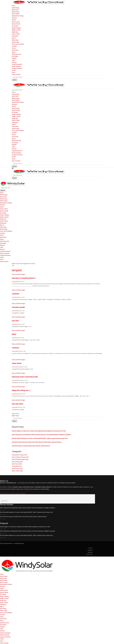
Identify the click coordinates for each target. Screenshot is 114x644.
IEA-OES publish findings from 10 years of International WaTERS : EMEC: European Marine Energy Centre (40, 438)
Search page (15, 42)
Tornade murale (18, 307)
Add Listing (15, 40)
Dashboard (15, 36)
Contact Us (90, 550)
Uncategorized (17, 466)
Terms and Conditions (18, 44)
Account (14, 62)
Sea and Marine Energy (20, 457)
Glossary (14, 18)
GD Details (15, 56)
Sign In (14, 38)
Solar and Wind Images (20, 459)
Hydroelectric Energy (18, 16)
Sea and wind (17, 404)
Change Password (17, 68)
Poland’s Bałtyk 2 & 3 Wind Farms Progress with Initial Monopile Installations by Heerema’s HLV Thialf (39, 431)
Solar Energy (16, 8)
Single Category (16, 28)
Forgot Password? (17, 64)
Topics (14, 52)
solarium (16, 294)
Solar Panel (15, 10)
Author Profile (16, 34)
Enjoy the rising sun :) (21, 390)
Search (15, 80)
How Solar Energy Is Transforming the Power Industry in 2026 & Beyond (31, 446)
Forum (14, 48)
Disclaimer (90, 552)
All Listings (15, 26)
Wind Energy (16, 12)
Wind (14, 334)
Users (14, 72)
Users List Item (16, 74)
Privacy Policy (89, 554)
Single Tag (15, 32)
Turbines (15, 348)
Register (14, 58)
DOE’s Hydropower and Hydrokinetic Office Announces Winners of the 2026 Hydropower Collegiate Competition (41, 435)
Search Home (16, 22)
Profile (14, 70)
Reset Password (17, 66)
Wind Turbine (16, 14)
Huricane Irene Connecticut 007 (25, 377)
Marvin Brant (16, 282)
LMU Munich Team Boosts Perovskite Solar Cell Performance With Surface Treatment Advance (37, 442)
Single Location (16, 30)
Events (14, 20)
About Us (91, 548)
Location (14, 46)
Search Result (16, 24)
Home (14, 6)
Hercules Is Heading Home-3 (24, 278)
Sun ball (15, 321)
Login (13, 60)
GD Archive (15, 50)
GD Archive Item (16, 54)
